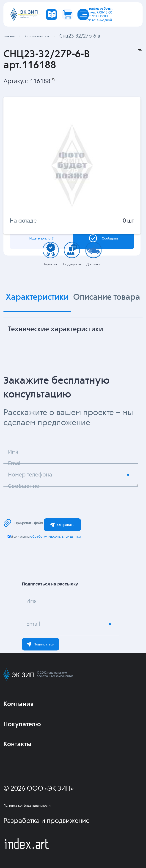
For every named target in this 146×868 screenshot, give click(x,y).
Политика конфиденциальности (27, 806)
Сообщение (24, 486)
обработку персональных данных (56, 537)
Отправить (62, 525)
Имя (32, 601)
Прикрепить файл (23, 523)
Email (33, 624)
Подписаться (41, 644)
